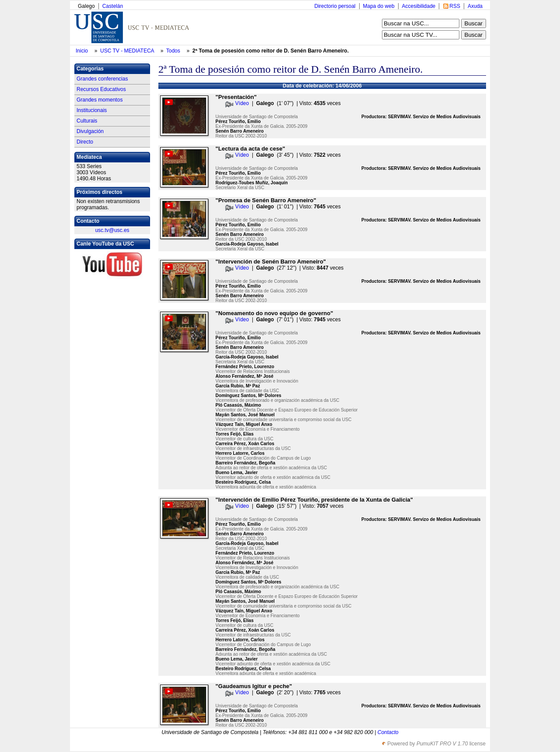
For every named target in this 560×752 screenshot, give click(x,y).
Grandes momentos (100, 100)
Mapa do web (379, 6)
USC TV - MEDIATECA (128, 51)
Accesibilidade (419, 6)
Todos (174, 51)
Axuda (475, 6)
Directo (85, 142)
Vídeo (242, 103)
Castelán (113, 6)
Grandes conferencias (102, 79)
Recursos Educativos (101, 89)
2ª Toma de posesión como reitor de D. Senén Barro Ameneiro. (271, 51)
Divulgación (90, 131)
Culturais (87, 121)
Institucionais (92, 110)
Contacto (388, 732)
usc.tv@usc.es (112, 230)
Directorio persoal (335, 6)
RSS (455, 6)
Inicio (82, 51)
